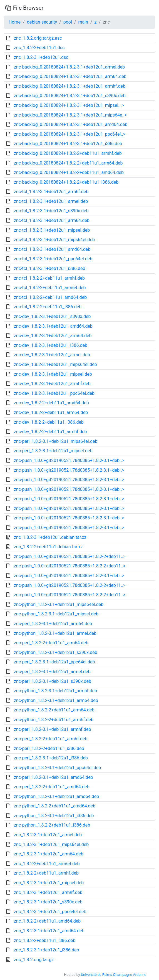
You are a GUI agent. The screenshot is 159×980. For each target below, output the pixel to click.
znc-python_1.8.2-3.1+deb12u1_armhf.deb (55, 691)
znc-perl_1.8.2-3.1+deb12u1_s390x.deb (53, 681)
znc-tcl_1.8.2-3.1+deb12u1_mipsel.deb (52, 230)
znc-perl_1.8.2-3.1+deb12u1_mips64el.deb (56, 441)
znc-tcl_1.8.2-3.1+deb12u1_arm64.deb (52, 220)
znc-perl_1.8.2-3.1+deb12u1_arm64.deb (53, 624)
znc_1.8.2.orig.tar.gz (34, 960)
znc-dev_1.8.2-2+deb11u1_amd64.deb (51, 403)
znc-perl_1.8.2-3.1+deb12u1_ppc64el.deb (54, 662)
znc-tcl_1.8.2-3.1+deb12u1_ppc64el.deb (53, 259)
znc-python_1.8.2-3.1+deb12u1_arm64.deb (56, 700)
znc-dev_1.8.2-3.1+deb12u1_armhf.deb (52, 384)
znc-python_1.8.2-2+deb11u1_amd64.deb (55, 806)
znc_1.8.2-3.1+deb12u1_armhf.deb (48, 892)
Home (15, 22)
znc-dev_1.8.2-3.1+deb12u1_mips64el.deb (55, 364)
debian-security (42, 22)
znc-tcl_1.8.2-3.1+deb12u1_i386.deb (50, 268)
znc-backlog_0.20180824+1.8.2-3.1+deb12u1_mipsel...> (69, 105)
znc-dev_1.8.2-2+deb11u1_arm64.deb (51, 412)
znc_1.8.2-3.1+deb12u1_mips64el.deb (51, 844)
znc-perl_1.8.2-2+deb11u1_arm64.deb (51, 643)
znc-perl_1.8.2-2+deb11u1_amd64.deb (52, 787)
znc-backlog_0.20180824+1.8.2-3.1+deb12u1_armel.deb (69, 67)
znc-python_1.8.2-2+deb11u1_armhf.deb (54, 720)
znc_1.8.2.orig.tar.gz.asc (38, 38)
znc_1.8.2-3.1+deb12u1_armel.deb (48, 835)
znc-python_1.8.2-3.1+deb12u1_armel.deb (55, 633)
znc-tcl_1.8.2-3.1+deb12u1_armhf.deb (51, 192)
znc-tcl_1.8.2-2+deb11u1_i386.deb (48, 307)
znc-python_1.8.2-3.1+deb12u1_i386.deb (54, 816)
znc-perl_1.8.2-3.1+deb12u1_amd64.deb (54, 777)
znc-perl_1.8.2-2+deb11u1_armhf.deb (51, 739)
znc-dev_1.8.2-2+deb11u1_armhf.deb (50, 432)
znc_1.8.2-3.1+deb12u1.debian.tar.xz (50, 537)
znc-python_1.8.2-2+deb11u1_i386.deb (52, 825)
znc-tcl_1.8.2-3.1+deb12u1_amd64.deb (52, 249)
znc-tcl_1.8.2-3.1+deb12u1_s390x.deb (51, 211)
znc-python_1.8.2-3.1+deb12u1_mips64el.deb (59, 604)
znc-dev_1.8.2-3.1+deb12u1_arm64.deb (53, 336)
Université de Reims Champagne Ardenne (114, 975)
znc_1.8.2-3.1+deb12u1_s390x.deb (48, 902)
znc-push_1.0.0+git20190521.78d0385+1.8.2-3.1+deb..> (69, 460)
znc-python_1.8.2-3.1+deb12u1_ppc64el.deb (57, 768)
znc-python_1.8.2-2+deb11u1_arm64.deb (54, 710)
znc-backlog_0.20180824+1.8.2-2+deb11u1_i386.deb (66, 182)
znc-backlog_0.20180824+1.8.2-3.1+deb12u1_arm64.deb (70, 76)
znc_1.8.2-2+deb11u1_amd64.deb (47, 921)
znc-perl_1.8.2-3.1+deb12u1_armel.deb (52, 672)
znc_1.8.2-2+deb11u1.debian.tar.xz (48, 547)
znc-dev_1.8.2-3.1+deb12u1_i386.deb (51, 345)
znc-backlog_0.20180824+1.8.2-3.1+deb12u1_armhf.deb (70, 86)
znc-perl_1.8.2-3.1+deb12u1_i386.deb (51, 758)
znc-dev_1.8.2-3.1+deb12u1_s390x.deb (52, 316)
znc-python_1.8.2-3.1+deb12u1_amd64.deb (56, 796)
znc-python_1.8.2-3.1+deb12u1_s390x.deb (56, 652)
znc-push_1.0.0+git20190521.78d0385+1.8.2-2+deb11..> (70, 556)
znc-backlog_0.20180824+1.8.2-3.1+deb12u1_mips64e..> (70, 115)
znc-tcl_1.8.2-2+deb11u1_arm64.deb (50, 288)
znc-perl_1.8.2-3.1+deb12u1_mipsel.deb (53, 451)
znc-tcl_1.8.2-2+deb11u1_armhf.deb (49, 278)
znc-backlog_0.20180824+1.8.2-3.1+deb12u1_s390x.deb (70, 96)
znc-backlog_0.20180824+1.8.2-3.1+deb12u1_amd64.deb (71, 124)
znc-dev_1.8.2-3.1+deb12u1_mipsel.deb (53, 374)
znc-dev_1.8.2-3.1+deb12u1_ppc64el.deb (54, 393)
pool (68, 22)
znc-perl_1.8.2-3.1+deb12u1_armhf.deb (52, 729)
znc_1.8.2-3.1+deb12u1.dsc (41, 57)
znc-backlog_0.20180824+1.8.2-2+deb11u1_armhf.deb (68, 153)
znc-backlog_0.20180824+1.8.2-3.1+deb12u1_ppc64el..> (70, 134)
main (83, 22)
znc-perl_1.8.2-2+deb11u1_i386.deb (49, 748)
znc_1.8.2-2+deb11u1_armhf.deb (46, 873)
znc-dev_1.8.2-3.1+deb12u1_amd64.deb (53, 326)
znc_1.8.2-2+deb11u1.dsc (39, 48)
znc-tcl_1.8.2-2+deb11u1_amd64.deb (50, 297)
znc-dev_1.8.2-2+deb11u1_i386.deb (49, 422)
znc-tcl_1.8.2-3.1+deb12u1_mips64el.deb (54, 240)
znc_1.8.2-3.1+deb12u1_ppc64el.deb (50, 912)
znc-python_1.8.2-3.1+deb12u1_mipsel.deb (56, 614)
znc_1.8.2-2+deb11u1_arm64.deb (47, 864)
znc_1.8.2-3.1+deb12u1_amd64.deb (49, 931)
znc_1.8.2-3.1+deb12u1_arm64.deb (49, 854)
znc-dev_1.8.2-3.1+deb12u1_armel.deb (52, 355)
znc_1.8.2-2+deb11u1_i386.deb (45, 940)
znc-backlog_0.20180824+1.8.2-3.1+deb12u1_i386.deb (68, 144)
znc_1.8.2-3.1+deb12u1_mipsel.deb (49, 883)
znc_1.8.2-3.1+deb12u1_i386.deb (47, 950)
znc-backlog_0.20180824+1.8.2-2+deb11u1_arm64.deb (68, 163)
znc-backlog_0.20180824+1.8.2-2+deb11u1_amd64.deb (69, 172)
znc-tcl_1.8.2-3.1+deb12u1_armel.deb (51, 201)
